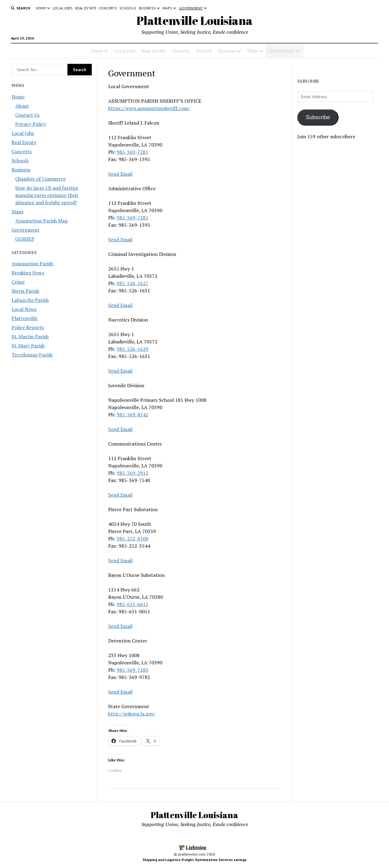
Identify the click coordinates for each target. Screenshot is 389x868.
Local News (24, 309)
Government (191, 8)
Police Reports (28, 327)
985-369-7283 (133, 670)
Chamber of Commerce (40, 179)
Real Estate (86, 8)
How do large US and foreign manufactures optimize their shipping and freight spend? (47, 195)
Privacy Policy (31, 124)
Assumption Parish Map (41, 221)
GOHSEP (25, 239)
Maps (167, 8)
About (22, 106)
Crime (18, 282)
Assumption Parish (32, 263)
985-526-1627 (133, 283)
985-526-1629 (133, 349)
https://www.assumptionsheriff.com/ (149, 108)
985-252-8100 (133, 539)
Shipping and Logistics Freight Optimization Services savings (194, 860)
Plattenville (24, 318)
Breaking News (28, 273)
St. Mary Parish (28, 346)
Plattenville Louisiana (194, 21)
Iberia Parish (25, 291)
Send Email (120, 174)
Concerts (108, 8)
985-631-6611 (133, 604)
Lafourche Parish (30, 300)
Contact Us (27, 115)
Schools (128, 8)
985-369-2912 (133, 473)
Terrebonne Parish (32, 355)
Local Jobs (63, 8)
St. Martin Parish (30, 336)
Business (147, 8)
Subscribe (318, 117)
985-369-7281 (133, 152)
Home (41, 8)
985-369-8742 (133, 415)
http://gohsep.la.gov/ (132, 714)
